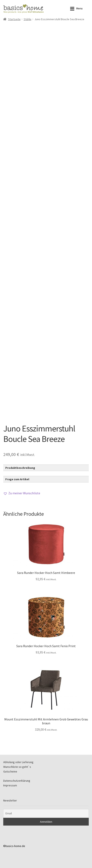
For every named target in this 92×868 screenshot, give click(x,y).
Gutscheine (10, 771)
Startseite (14, 19)
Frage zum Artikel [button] (17, 479)
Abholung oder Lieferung (18, 762)
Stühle (28, 19)
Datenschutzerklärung (17, 781)
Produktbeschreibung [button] (20, 468)
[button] (22, 493)
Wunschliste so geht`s (17, 767)
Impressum (10, 785)
